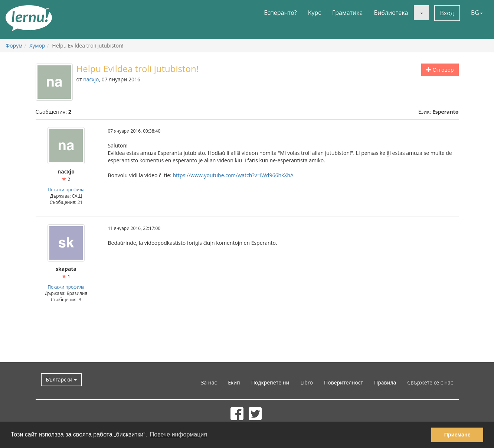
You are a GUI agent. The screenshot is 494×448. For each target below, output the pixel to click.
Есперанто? (280, 13)
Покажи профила (66, 189)
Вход (447, 13)
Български (61, 379)
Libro (307, 382)
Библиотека (391, 13)
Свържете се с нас (430, 382)
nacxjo (91, 79)
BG (477, 13)
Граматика (347, 13)
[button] (421, 13)
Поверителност (343, 382)
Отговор (440, 70)
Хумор (37, 46)
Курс (315, 13)
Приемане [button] (457, 435)
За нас (209, 382)
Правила (385, 382)
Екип (234, 382)
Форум (14, 46)
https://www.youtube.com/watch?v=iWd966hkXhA (233, 175)
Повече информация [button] (179, 434)
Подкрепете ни (270, 382)
